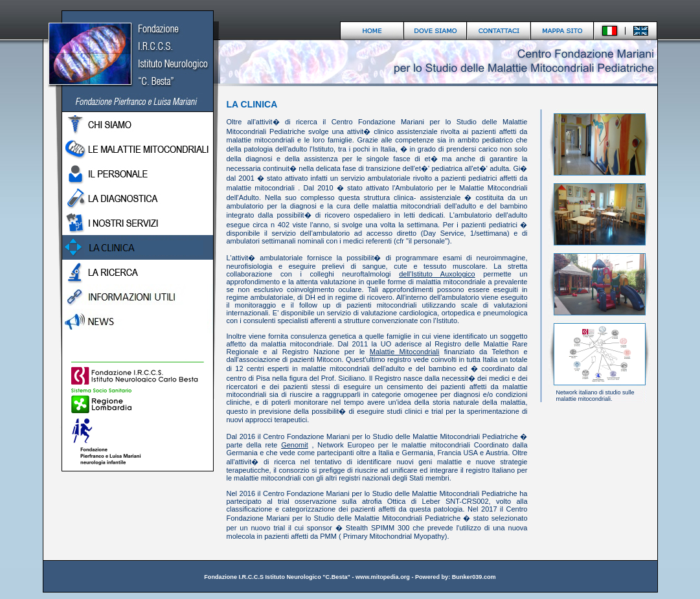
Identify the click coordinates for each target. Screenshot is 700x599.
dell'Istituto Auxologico (437, 274)
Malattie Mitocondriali (405, 352)
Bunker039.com (474, 577)
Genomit (295, 445)
